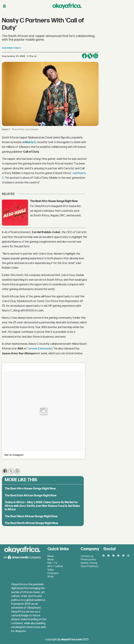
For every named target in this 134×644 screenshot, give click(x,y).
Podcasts (53, 573)
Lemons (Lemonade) (40, 349)
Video (51, 570)
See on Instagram (14, 455)
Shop (51, 577)
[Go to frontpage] (67, 6)
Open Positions (89, 566)
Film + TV (52, 563)
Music (51, 560)
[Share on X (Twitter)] (90, 56)
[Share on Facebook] (84, 56)
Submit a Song (89, 563)
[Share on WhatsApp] (96, 56)
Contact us (87, 556)
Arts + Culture (55, 566)
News (51, 556)
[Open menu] (4, 6)
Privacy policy (88, 560)
